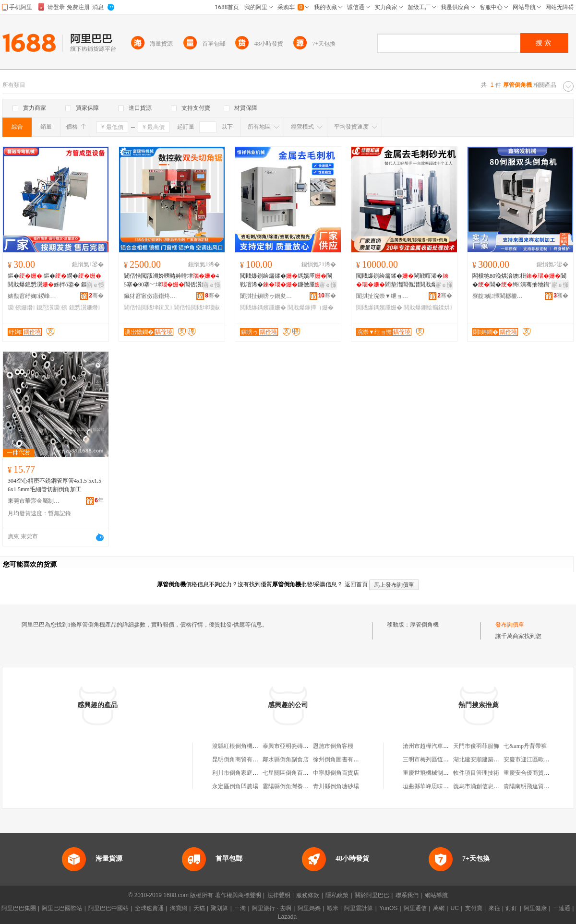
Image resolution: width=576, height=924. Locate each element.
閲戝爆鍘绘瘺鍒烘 (428, 308)
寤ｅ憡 (96, 285)
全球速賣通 (149, 908)
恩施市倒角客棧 (333, 746)
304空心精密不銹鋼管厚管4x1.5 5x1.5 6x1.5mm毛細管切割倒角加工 (54, 485)
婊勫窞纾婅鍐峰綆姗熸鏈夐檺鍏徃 (34, 296)
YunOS (388, 908)
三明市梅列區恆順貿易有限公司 (443, 759)
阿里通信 (415, 908)
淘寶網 (179, 908)
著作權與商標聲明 (238, 895)
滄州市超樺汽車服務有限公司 (440, 746)
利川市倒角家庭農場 (238, 773)
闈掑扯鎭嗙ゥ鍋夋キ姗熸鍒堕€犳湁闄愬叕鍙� (266, 296)
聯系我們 (407, 895)
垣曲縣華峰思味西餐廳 (432, 786)
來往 (494, 908)
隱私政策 (337, 895)
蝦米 (333, 908)
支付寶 (474, 908)
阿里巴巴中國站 (108, 908)
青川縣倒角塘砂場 (336, 786)
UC (455, 908)
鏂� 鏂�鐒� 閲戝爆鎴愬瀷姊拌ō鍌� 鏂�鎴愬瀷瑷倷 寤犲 (54, 281)
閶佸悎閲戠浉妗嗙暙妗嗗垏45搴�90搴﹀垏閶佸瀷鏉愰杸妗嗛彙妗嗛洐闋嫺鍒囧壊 (171, 281)
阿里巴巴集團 (19, 908)
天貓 (199, 908)
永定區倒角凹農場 (235, 786)
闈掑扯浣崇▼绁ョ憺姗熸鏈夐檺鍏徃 (383, 296)
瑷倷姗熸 (21, 308)
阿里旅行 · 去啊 (272, 908)
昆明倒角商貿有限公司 (241, 759)
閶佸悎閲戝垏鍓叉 (148, 308)
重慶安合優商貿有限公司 (535, 773)
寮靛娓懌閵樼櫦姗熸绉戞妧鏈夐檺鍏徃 (499, 296)
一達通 (562, 908)
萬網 (439, 908)
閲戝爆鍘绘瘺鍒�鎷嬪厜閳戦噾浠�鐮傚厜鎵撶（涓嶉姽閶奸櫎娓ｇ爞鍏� (286, 281)
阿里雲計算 (359, 908)
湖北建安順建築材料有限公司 (491, 759)
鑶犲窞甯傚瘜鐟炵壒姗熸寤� (150, 296)
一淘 (240, 908)
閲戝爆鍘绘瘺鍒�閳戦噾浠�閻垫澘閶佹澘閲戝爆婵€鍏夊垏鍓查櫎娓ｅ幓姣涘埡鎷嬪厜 (404, 281)
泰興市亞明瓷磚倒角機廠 (294, 746)
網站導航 (436, 895)
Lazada (287, 917)
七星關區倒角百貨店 (288, 773)
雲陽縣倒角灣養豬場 (288, 786)
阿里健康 (535, 908)
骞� (96, 296)
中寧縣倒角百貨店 (336, 773)
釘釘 (512, 908)
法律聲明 (279, 895)
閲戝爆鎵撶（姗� (311, 308)
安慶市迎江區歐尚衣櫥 (532, 759)
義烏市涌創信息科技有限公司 (491, 786)
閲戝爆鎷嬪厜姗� (263, 308)
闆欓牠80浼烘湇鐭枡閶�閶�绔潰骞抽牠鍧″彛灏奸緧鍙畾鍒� (519, 281)
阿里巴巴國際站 (62, 908)
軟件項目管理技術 (476, 773)
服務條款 (308, 895)
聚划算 (219, 908)
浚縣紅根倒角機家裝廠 (241, 746)
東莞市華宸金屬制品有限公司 (34, 501)
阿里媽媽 (309, 908)
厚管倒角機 (424, 625)
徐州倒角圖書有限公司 (342, 759)
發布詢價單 (510, 625)
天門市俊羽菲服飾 (476, 746)
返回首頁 (356, 584)
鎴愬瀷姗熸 (84, 308)
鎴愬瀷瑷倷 (52, 308)
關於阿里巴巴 (372, 895)
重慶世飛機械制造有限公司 (437, 773)
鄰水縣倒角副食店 (286, 759)
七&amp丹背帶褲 (525, 746)
